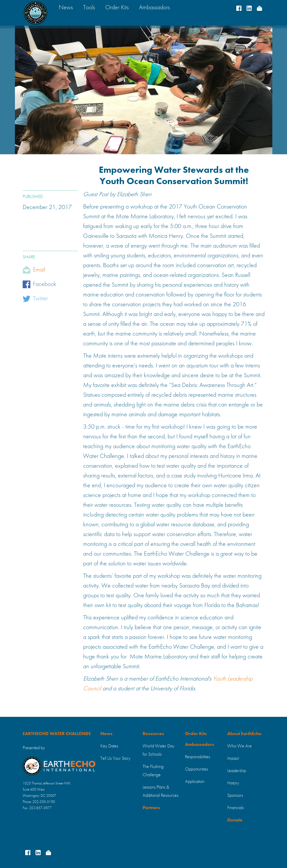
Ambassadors (200, 745)
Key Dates (109, 746)
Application (195, 782)
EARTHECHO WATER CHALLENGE (57, 734)
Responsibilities (198, 757)
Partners (151, 808)
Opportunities (197, 769)
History (233, 783)
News (106, 734)
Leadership (237, 771)
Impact (233, 758)
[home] (36, 13)
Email (39, 270)
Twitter (40, 299)
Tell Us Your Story (115, 758)
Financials (236, 808)
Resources (153, 734)
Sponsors (235, 795)
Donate (235, 820)
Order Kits (196, 734)
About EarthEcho (244, 734)
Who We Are (240, 746)
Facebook (45, 284)
